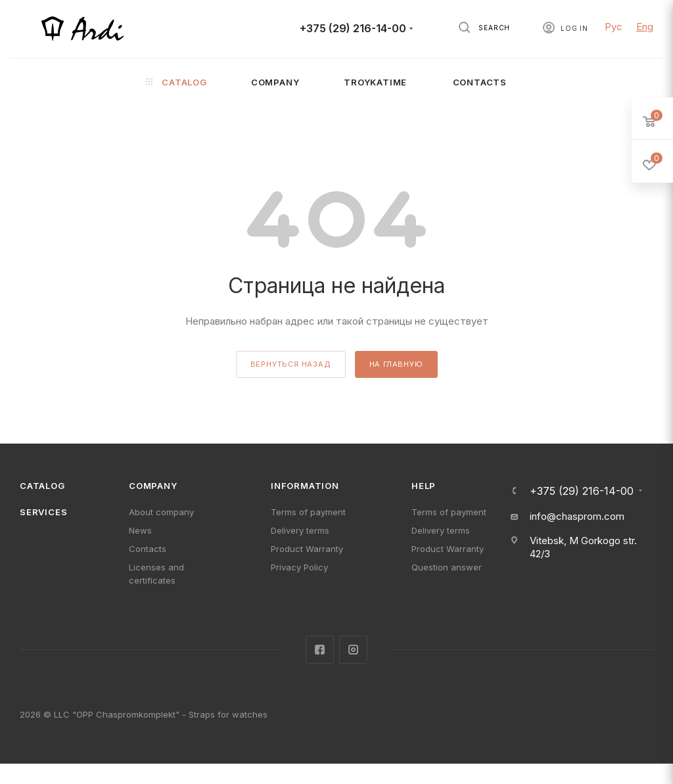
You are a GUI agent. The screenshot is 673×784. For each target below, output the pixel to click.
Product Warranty (307, 549)
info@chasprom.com (577, 516)
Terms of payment (308, 512)
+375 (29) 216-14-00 (353, 29)
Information (305, 486)
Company (153, 486)
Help (424, 486)
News (140, 530)
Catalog (42, 486)
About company (161, 512)
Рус (614, 27)
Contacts (148, 549)
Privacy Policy (299, 567)
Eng (645, 27)
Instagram (353, 650)
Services (43, 512)
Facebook (320, 650)
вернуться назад (291, 364)
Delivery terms (300, 530)
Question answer (447, 567)
